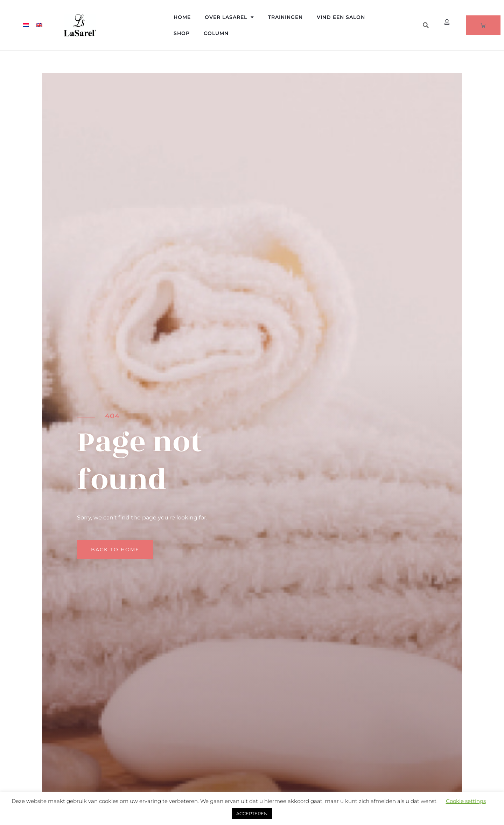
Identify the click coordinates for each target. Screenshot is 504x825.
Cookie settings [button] (466, 801)
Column (216, 33)
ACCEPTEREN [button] (252, 813)
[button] (426, 25)
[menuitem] (26, 25)
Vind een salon (341, 17)
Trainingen (285, 17)
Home (182, 17)
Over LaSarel (229, 17)
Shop (182, 33)
